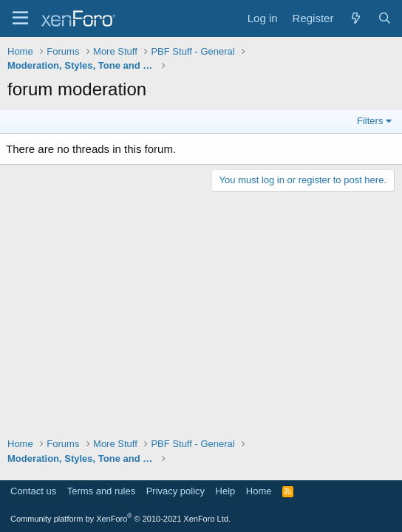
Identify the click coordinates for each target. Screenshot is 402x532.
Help (226, 491)
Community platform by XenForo (120, 519)
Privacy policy (176, 491)
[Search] (385, 18)
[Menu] (20, 18)
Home (259, 491)
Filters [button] (370, 121)
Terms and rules (101, 491)
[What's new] (355, 18)
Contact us (33, 491)
